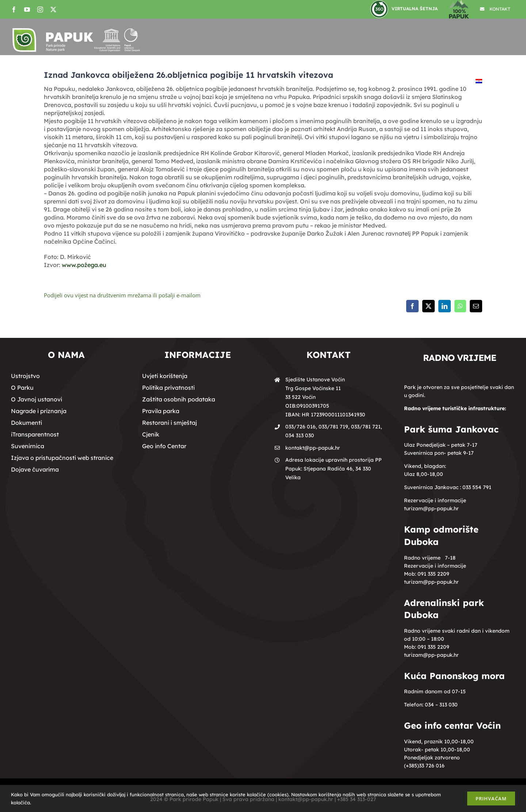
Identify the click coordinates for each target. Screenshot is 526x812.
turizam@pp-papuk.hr (431, 508)
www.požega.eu (84, 265)
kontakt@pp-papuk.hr (313, 448)
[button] (499, 81)
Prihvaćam (491, 798)
